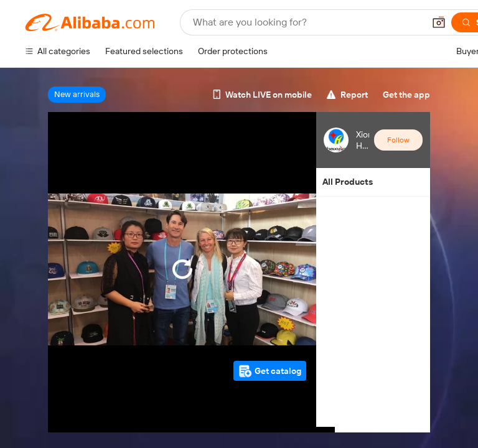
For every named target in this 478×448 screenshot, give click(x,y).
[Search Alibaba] (307, 22)
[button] (439, 22)
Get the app (406, 95)
